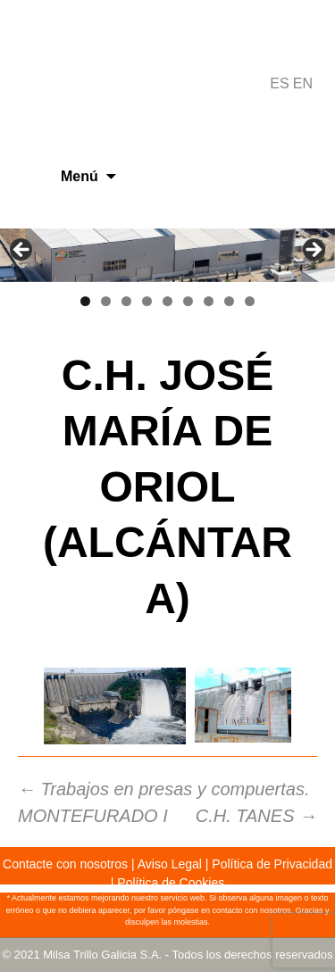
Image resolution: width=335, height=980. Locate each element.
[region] (167, 255)
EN (303, 83)
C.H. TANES (256, 816)
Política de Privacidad (272, 864)
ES (279, 83)
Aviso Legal (170, 864)
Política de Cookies (171, 883)
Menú (80, 176)
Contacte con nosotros (65, 864)
